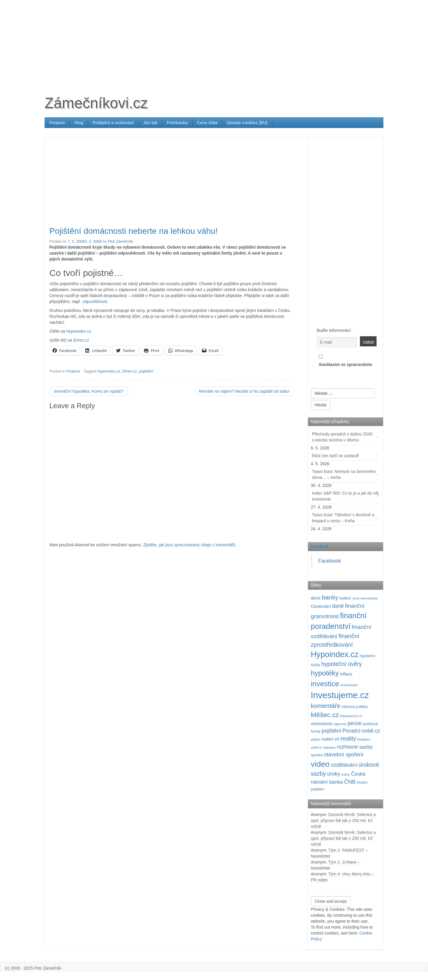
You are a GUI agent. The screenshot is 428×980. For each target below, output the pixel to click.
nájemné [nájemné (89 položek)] (340, 724)
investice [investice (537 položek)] (325, 684)
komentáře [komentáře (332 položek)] (326, 706)
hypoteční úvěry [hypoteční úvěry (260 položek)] (342, 664)
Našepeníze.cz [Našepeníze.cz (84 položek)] (351, 716)
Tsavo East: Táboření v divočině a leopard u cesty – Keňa (343, 518)
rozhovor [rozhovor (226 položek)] (347, 747)
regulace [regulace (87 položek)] (329, 747)
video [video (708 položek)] (320, 764)
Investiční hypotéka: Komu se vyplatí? (89, 391)
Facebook (320, 546)
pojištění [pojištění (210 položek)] (331, 731)
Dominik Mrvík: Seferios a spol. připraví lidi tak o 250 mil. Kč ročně (343, 820)
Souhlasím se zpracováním (345, 359)
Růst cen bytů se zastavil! (336, 456)
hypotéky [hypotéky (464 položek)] (325, 673)
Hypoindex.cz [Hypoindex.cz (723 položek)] (335, 654)
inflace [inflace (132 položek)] (346, 674)
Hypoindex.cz (79, 331)
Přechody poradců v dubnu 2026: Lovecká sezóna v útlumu (343, 437)
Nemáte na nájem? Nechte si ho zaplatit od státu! (244, 391)
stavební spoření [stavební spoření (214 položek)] (344, 755)
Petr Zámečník (120, 241)
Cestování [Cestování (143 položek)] (321, 606)
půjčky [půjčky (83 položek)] (316, 739)
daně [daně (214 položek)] (338, 606)
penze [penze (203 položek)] (355, 723)
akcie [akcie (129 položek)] (316, 598)
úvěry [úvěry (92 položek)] (346, 774)
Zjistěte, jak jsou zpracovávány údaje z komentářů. (190, 545)
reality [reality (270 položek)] (348, 738)
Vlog (79, 123)
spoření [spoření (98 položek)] (317, 755)
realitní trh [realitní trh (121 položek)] (331, 739)
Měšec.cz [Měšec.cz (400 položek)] (325, 715)
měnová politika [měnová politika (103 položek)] (355, 707)
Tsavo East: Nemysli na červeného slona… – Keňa (344, 474)
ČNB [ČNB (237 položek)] (350, 782)
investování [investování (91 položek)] (349, 685)
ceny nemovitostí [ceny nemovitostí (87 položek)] (365, 598)
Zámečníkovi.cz (96, 103)
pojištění (146, 371)
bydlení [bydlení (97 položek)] (345, 598)
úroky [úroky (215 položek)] (334, 774)
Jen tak (150, 123)
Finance (57, 123)
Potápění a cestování (113, 123)
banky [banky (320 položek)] (330, 597)
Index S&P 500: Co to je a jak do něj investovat (346, 496)
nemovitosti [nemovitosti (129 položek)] (322, 724)
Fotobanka (177, 123)
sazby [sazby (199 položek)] (366, 747)
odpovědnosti (95, 302)
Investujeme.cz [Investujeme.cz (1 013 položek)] (340, 695)
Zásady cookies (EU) (247, 123)
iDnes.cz (81, 340)
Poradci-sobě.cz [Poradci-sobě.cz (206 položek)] (361, 731)
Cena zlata (207, 123)
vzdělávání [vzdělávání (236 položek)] (344, 765)
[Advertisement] (214, 42)
